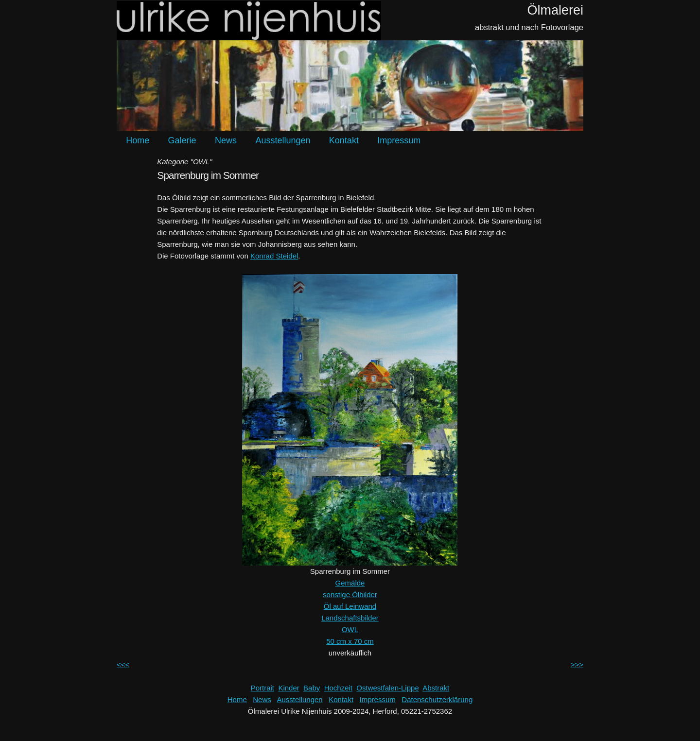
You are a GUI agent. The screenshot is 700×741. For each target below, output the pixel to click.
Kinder (289, 688)
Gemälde (350, 583)
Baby (312, 688)
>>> (577, 664)
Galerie (182, 140)
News (226, 140)
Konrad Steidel (274, 256)
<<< (123, 664)
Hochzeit (338, 688)
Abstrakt (436, 688)
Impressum (399, 140)
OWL (350, 629)
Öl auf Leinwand (350, 606)
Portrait (262, 688)
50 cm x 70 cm (350, 641)
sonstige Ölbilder (350, 595)
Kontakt (344, 140)
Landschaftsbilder (350, 618)
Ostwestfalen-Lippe (387, 688)
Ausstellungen (283, 140)
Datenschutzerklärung (437, 699)
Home (138, 140)
